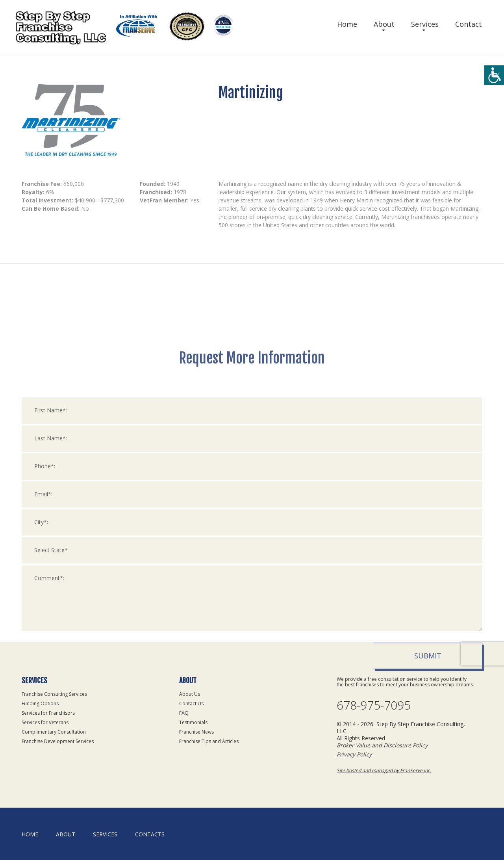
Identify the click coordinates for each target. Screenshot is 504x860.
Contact (469, 24)
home (30, 834)
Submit (428, 754)
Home (347, 24)
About (384, 24)
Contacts (150, 834)
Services (425, 24)
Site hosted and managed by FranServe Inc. (384, 770)
